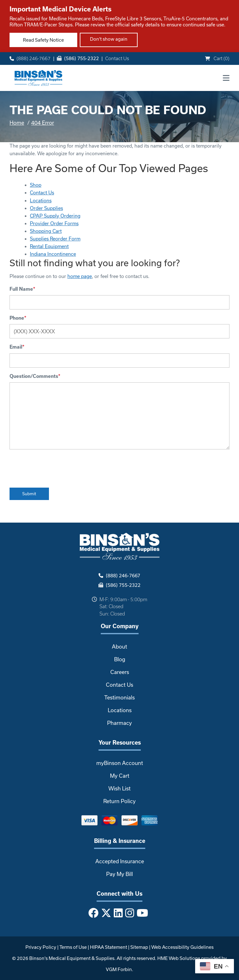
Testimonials (119, 697)
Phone (18, 318)
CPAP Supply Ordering (55, 216)
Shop (36, 185)
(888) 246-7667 (30, 58)
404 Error (43, 123)
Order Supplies (46, 208)
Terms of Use (73, 947)
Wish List (119, 788)
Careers (120, 672)
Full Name (22, 289)
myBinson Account (120, 763)
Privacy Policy (41, 947)
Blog (120, 659)
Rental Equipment (49, 246)
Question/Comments (35, 376)
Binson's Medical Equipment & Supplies (72, 958)
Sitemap (139, 947)
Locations (41, 201)
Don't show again (109, 39)
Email (17, 347)
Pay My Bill (119, 874)
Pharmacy (119, 723)
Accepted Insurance (120, 861)
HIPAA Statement (109, 947)
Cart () (217, 58)
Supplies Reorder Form (55, 239)
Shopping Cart (46, 231)
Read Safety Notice (43, 40)
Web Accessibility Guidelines (182, 947)
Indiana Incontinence (53, 254)
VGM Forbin (119, 969)
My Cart (120, 776)
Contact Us (117, 58)
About (119, 646)
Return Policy (119, 801)
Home (17, 123)
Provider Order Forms (54, 223)
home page (80, 276)
